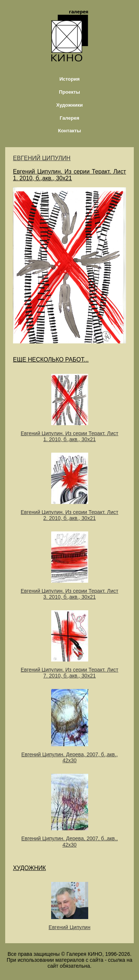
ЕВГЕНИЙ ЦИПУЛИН (42, 158)
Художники (70, 105)
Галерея (69, 118)
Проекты (69, 92)
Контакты (70, 131)
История (69, 79)
